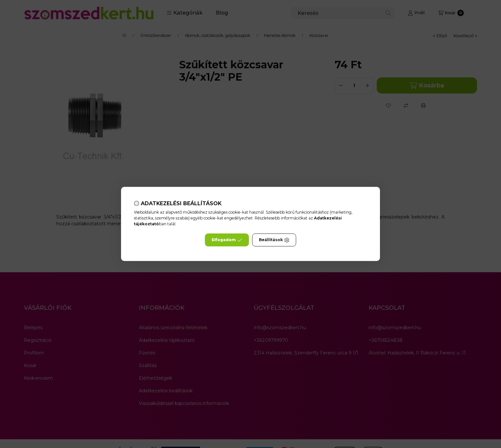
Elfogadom (227, 240)
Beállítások (274, 240)
